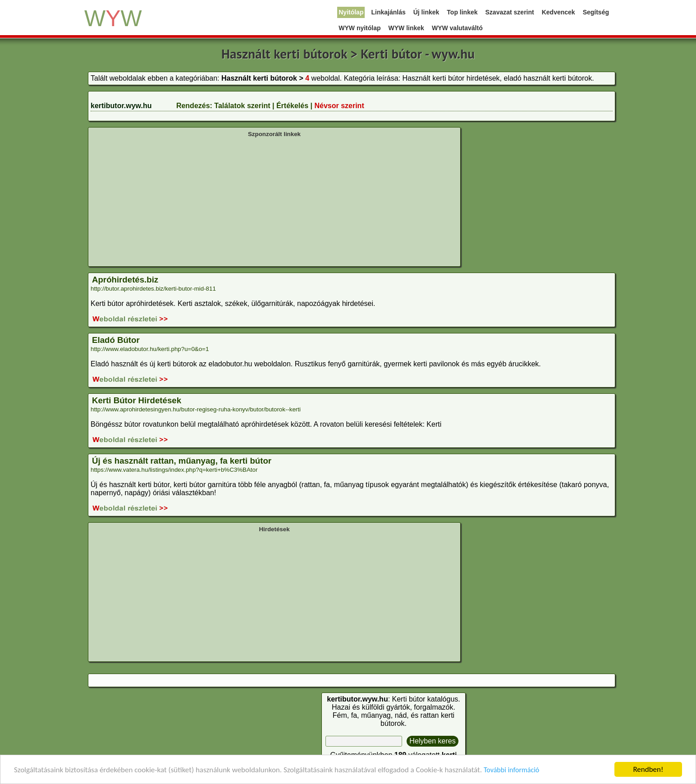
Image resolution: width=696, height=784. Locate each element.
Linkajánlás (388, 12)
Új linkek (426, 12)
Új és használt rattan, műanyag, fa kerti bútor (182, 461)
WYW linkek (406, 28)
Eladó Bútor (116, 340)
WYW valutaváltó (457, 28)
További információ (511, 770)
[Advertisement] (274, 201)
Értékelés (292, 106)
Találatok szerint (242, 106)
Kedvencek (559, 12)
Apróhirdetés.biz (125, 280)
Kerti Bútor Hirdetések (137, 400)
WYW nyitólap (359, 28)
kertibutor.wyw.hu (121, 106)
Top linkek (462, 12)
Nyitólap (351, 12)
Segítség (596, 12)
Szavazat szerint (510, 12)
